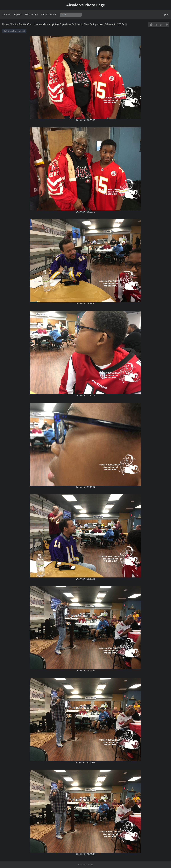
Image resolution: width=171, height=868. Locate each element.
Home (6, 24)
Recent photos (49, 15)
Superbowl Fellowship (72, 24)
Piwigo (90, 865)
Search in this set (16, 31)
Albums (7, 15)
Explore (18, 15)
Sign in (166, 15)
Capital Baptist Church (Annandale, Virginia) (34, 24)
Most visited (32, 15)
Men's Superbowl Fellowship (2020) (104, 24)
